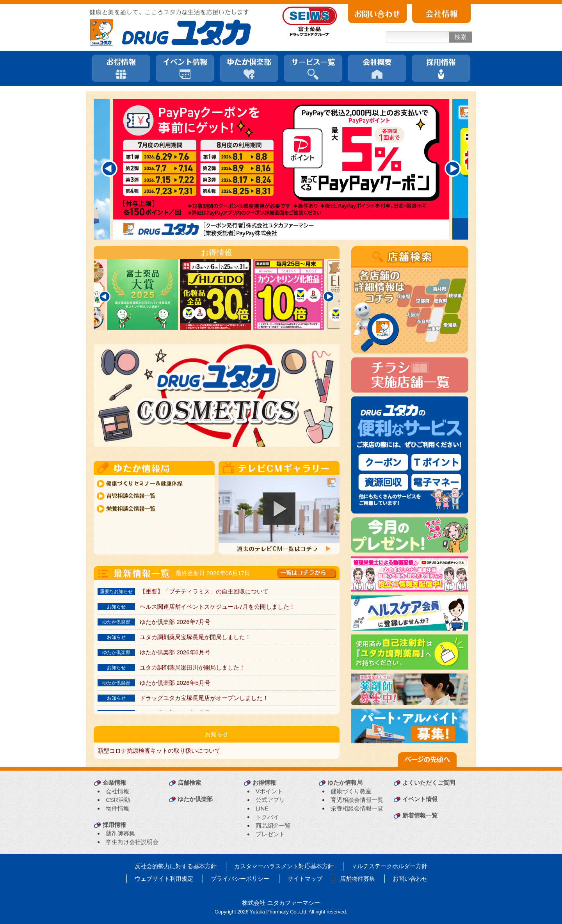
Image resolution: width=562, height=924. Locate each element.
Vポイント (269, 791)
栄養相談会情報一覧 (357, 808)
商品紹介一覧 (273, 825)
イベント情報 (420, 799)
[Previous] (109, 169)
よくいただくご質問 (429, 783)
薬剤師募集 (120, 833)
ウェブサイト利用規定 (164, 879)
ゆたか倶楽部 (195, 799)
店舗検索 (189, 783)
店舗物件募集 (357, 879)
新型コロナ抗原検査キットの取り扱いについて (159, 751)
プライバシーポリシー (240, 879)
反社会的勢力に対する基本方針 (176, 866)
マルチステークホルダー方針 (389, 866)
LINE (262, 808)
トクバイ (267, 817)
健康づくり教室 (351, 791)
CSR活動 (118, 800)
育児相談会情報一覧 (357, 800)
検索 (461, 37)
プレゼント (270, 834)
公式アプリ (270, 800)
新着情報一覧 (420, 815)
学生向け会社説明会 (132, 842)
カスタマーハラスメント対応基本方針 (284, 866)
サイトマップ (305, 879)
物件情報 (117, 808)
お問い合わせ (410, 879)
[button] (279, 509)
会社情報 (117, 791)
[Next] (453, 169)
